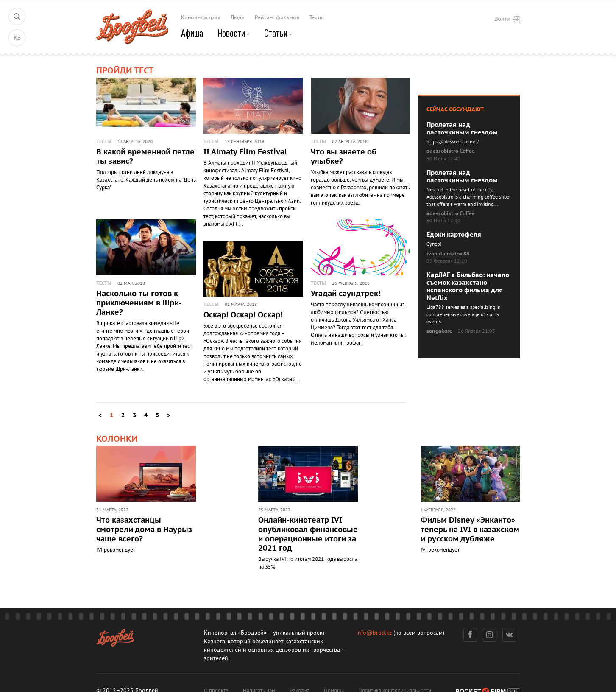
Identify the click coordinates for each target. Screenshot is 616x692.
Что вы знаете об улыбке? (344, 157)
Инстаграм (489, 635)
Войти (507, 19)
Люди (238, 17)
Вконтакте (509, 635)
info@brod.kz (374, 633)
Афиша (192, 33)
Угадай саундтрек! (346, 294)
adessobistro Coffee (451, 151)
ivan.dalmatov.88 (448, 254)
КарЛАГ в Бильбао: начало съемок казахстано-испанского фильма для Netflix (468, 286)
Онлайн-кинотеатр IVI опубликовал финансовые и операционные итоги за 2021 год (308, 534)
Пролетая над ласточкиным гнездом (462, 129)
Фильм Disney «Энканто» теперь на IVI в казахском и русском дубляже (470, 530)
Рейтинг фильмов (277, 17)
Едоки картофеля (454, 235)
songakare (439, 331)
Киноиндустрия (201, 17)
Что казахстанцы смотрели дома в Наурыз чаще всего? (144, 530)
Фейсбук (470, 635)
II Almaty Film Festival (245, 152)
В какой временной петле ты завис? (145, 157)
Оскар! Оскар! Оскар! (243, 315)
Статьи (278, 33)
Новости (234, 33)
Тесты (317, 17)
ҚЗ (17, 38)
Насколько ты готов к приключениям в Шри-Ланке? (139, 303)
